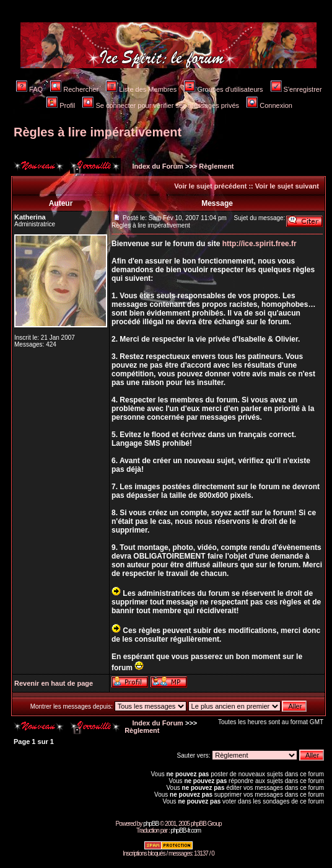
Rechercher (74, 89)
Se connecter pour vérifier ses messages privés (161, 105)
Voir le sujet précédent (210, 186)
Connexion (269, 105)
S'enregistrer (296, 89)
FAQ (29, 89)
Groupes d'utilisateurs (223, 89)
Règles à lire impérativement (98, 132)
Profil (61, 105)
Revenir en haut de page (54, 683)
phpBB (151, 824)
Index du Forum (157, 166)
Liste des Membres (141, 89)
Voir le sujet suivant (287, 186)
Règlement (216, 166)
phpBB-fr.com (186, 830)
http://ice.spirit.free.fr (260, 244)
